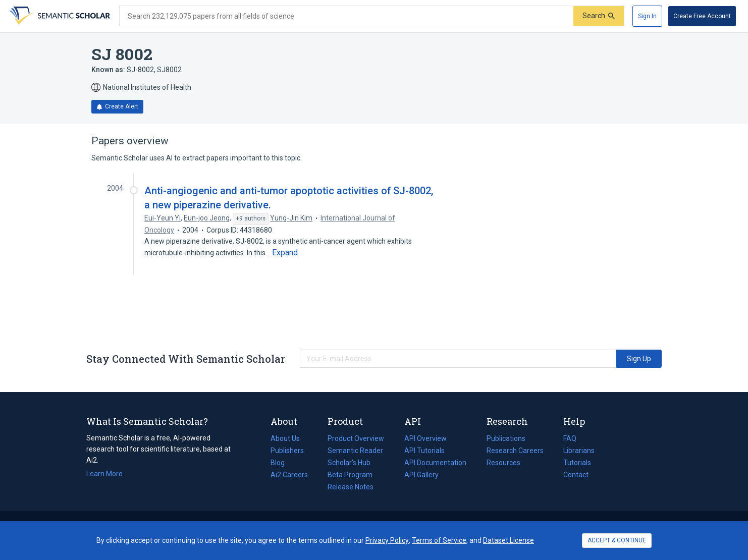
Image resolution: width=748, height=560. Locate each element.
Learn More (104, 474)
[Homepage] (59, 16)
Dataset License (509, 540)
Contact (576, 475)
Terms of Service (439, 540)
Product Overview (356, 438)
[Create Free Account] (702, 16)
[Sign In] (647, 16)
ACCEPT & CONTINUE (617, 540)
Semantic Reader (355, 451)
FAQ (570, 438)
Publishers (287, 451)
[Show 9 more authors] (251, 219)
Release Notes (351, 487)
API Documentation (435, 463)
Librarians (579, 451)
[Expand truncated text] (285, 253)
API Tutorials (424, 451)
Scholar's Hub (349, 463)
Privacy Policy (387, 540)
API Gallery (421, 475)
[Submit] (599, 16)
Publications (506, 438)
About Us (285, 438)
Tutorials (577, 463)
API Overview (425, 438)
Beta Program (350, 475)
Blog (282, 463)
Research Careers (515, 451)
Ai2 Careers (289, 475)
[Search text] (346, 16)
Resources (503, 463)
